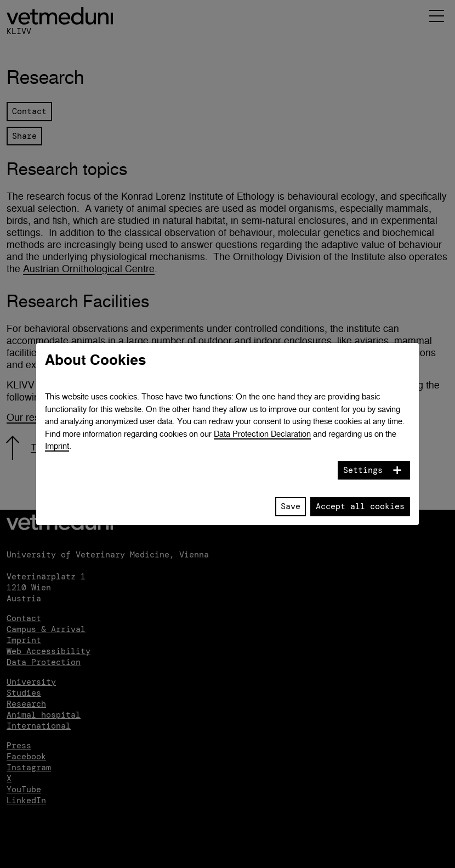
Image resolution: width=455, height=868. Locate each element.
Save (291, 506)
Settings (363, 470)
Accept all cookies (360, 506)
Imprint (57, 446)
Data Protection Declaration (262, 434)
